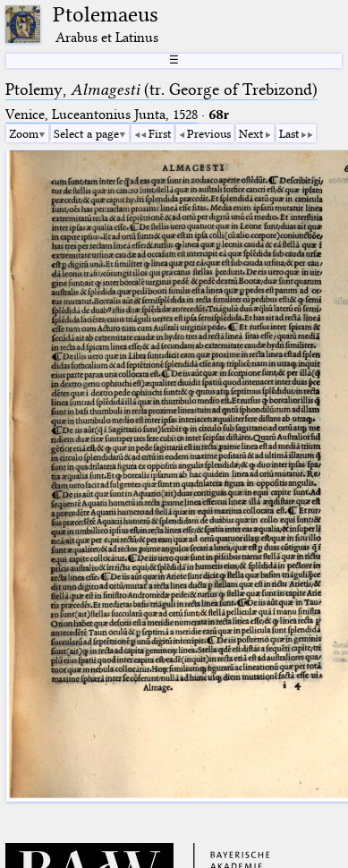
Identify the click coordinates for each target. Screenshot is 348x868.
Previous (209, 133)
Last (289, 133)
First (160, 133)
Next (251, 133)
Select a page (86, 133)
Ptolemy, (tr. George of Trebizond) (161, 89)
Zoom (24, 133)
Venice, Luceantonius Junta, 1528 (102, 115)
